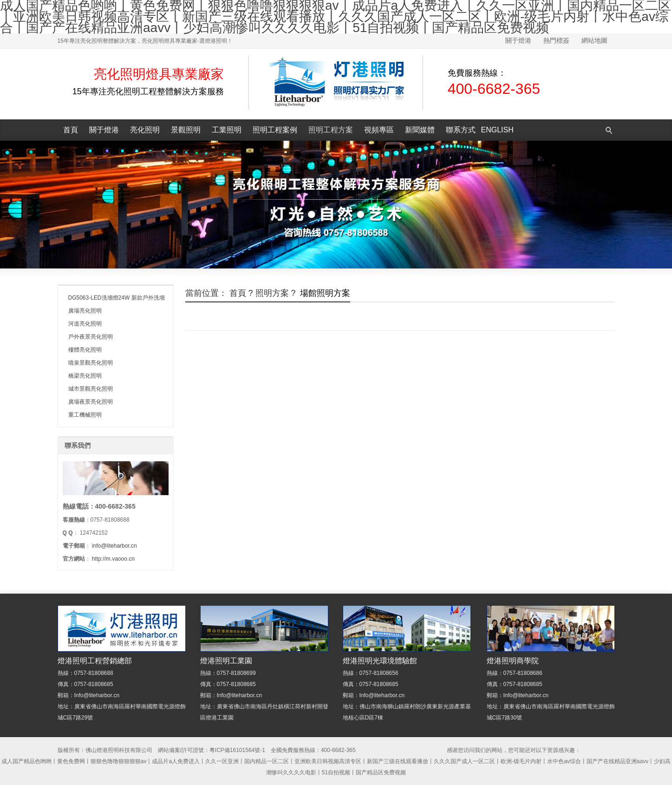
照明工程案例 (275, 130)
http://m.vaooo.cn (113, 559)
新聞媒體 (420, 130)
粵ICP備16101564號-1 (237, 750)
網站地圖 (594, 40)
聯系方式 (461, 130)
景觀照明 (186, 130)
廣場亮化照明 (85, 311)
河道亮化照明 (85, 324)
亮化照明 (145, 130)
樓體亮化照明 (85, 350)
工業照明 (227, 130)
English (497, 130)
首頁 (71, 130)
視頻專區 (379, 130)
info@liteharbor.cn (114, 546)
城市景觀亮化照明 (91, 389)
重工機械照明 (85, 415)
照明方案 (272, 293)
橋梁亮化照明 (85, 376)
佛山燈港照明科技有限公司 (119, 750)
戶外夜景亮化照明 (91, 337)
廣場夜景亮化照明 (91, 402)
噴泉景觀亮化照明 (91, 363)
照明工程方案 (331, 130)
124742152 (94, 533)
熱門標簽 (556, 40)
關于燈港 (518, 40)
